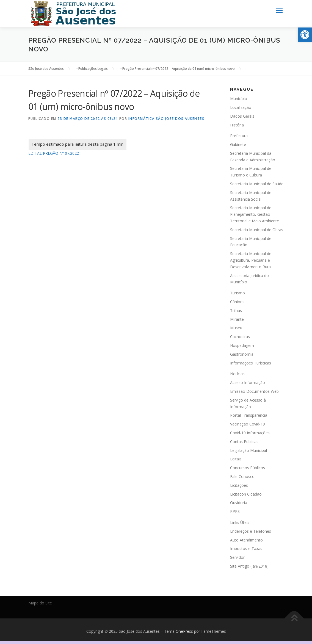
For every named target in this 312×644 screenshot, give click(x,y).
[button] (305, 35)
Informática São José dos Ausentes (166, 119)
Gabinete (238, 144)
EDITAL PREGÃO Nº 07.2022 (54, 153)
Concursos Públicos (248, 468)
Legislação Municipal (249, 450)
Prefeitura (239, 136)
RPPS (235, 511)
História (237, 125)
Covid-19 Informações (250, 433)
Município (239, 99)
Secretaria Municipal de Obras (257, 230)
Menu (279, 10)
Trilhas (236, 310)
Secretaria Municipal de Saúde (257, 184)
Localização (241, 107)
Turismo (238, 293)
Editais (236, 459)
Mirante (237, 319)
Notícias (237, 374)
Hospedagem (242, 345)
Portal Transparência (249, 415)
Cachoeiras (240, 337)
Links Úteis (240, 522)
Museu (236, 328)
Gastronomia (242, 354)
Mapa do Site (40, 603)
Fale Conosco (242, 476)
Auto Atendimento (246, 540)
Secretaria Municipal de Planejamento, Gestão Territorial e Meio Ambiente (255, 214)
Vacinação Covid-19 (248, 424)
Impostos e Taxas (246, 548)
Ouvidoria (239, 503)
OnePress (184, 631)
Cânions (237, 302)
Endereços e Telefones (251, 531)
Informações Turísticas (251, 363)
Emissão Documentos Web (254, 391)
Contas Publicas (244, 441)
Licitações (239, 485)
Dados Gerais (242, 116)
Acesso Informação (248, 382)
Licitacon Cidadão (246, 494)
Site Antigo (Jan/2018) (249, 566)
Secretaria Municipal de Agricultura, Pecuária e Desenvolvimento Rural (251, 260)
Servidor (237, 557)
